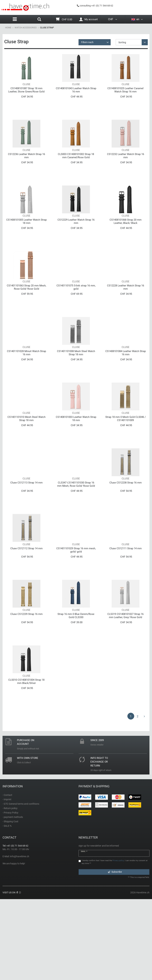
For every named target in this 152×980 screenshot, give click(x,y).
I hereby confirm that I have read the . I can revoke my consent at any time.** (115, 943)
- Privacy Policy (10, 893)
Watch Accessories (26, 28)
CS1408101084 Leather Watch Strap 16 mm (126, 393)
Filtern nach (87, 42)
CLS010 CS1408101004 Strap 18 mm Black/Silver (26, 762)
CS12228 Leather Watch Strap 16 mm (126, 319)
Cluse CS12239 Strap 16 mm (26, 687)
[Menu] (15, 19)
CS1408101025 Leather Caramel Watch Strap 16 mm (125, 98)
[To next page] (144, 797)
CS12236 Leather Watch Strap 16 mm (26, 172)
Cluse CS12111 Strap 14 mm (126, 613)
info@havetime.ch (20, 937)
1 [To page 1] (131, 797)
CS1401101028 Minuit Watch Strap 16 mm (26, 393)
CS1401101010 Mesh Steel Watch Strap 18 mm (26, 467)
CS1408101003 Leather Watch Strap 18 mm (76, 467)
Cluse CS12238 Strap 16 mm (126, 539)
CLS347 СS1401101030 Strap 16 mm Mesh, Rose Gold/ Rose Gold (76, 541)
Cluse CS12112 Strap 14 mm (26, 613)
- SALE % (7, 906)
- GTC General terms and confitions (21, 884)
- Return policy (10, 889)
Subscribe (115, 952)
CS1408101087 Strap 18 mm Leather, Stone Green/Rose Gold (26, 98)
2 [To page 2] (138, 797)
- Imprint (7, 880)
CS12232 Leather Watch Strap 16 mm (126, 172)
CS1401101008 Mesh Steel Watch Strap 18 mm (76, 393)
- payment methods (13, 898)
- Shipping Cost (10, 902)
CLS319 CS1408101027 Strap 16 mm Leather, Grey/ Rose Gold (125, 688)
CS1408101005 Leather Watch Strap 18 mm (26, 246)
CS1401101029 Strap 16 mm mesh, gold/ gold (76, 614)
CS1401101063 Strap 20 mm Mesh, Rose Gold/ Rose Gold (26, 319)
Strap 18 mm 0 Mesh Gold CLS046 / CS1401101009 (126, 467)
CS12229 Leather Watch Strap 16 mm (76, 246)
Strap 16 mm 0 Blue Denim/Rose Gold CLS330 (76, 688)
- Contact (7, 876)
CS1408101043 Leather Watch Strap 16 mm (76, 98)
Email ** (84, 932)
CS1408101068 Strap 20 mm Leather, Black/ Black (126, 246)
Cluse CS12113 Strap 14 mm (26, 539)
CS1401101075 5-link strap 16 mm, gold (76, 319)
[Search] (39, 20)
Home (8, 28)
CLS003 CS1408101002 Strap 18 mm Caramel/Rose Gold (76, 172)
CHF (113, 19)
